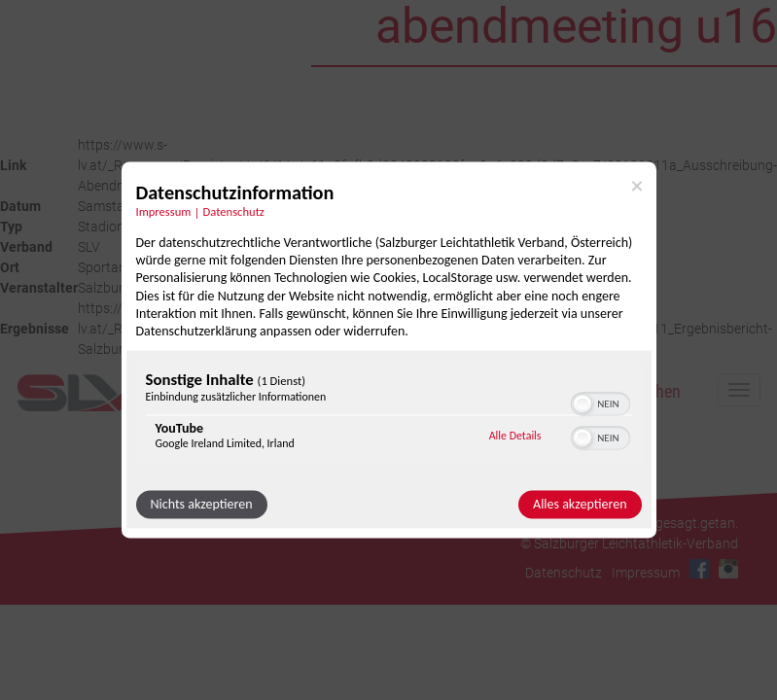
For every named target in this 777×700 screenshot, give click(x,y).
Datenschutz (564, 573)
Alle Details (515, 436)
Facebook (699, 569)
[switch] (600, 402)
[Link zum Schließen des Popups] (637, 186)
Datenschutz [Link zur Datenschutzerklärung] (234, 211)
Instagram (728, 569)
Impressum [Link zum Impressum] (164, 211)
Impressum (646, 573)
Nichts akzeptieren (202, 505)
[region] (389, 416)
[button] (583, 404)
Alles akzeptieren (580, 505)
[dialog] (389, 350)
